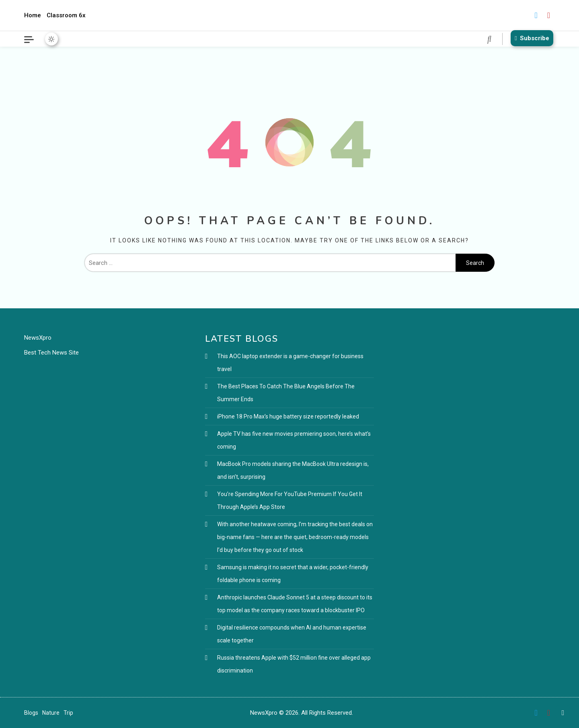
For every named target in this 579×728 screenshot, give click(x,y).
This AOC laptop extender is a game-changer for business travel (290, 363)
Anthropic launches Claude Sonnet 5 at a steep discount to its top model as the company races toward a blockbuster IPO (295, 604)
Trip (68, 713)
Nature (51, 713)
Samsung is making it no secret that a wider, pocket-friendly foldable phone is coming (293, 574)
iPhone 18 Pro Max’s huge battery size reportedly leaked (288, 416)
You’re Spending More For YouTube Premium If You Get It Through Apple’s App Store (290, 500)
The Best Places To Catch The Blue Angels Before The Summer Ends (286, 393)
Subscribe (530, 38)
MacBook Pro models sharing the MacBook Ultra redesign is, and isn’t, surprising (293, 470)
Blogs (31, 713)
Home (33, 15)
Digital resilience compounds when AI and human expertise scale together (292, 634)
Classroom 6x (66, 15)
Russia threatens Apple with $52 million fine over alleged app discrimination (294, 664)
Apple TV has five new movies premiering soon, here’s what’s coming (294, 440)
